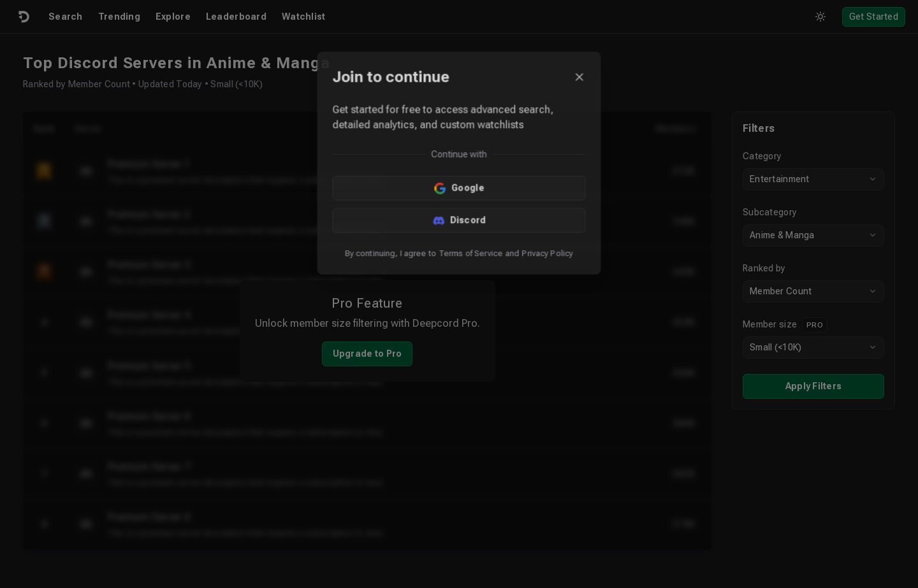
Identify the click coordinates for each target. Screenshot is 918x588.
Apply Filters (814, 386)
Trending (119, 17)
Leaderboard (236, 17)
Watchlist (304, 17)
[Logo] (23, 17)
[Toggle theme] (820, 17)
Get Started (874, 17)
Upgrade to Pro (368, 354)
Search (66, 17)
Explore (173, 17)
